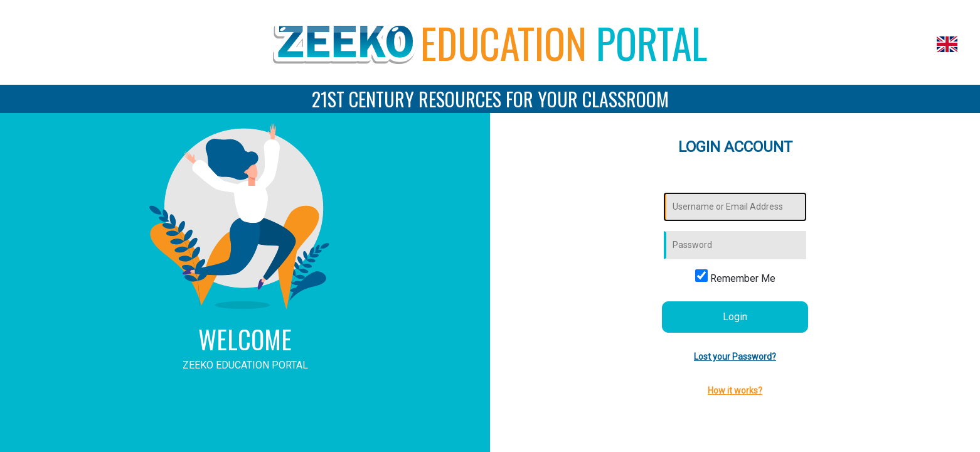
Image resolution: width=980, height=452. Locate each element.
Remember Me (735, 277)
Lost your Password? (735, 357)
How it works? (735, 390)
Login (735, 317)
